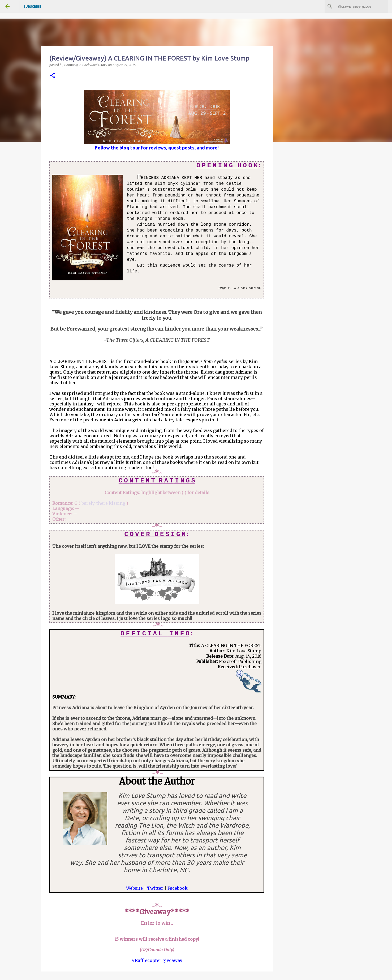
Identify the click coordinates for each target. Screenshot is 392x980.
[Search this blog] (360, 6)
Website (134, 888)
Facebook (178, 888)
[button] (53, 76)
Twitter (155, 888)
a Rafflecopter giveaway (157, 960)
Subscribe (33, 7)
